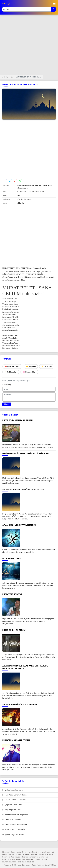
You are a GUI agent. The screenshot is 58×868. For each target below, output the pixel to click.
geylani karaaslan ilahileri (13, 790)
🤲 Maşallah (31, 366)
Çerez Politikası (50, 865)
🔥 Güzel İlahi (47, 366)
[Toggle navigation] (54, 4)
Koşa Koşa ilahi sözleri (12, 810)
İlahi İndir (10, 77)
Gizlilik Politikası (38, 865)
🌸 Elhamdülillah (29, 372)
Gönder (7, 404)
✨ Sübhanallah (11, 372)
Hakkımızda (17, 865)
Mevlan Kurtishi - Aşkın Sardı (14, 800)
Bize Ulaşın (26, 865)
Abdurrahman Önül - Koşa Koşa (15, 815)
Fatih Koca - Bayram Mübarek (14, 795)
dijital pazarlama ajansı (26, 862)
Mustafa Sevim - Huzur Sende (15, 825)
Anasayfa (8, 865)
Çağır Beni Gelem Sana (12, 805)
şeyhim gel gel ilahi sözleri (13, 835)
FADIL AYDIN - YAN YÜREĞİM (14, 830)
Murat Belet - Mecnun (11, 820)
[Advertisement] (29, 46)
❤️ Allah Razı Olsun (12, 366)
